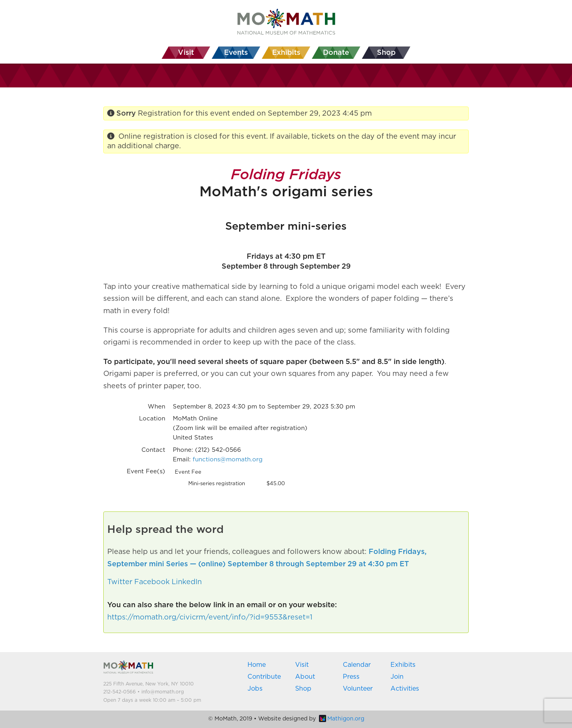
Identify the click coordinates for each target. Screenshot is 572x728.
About (305, 677)
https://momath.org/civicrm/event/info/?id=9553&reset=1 (210, 618)
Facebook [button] (152, 582)
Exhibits (403, 665)
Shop (303, 689)
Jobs (255, 689)
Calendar (357, 665)
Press (351, 677)
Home (257, 665)
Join (397, 677)
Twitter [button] (120, 582)
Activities (405, 689)
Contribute (264, 677)
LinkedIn (187, 582)
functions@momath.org (228, 460)
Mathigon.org (342, 719)
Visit (302, 665)
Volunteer (358, 689)
